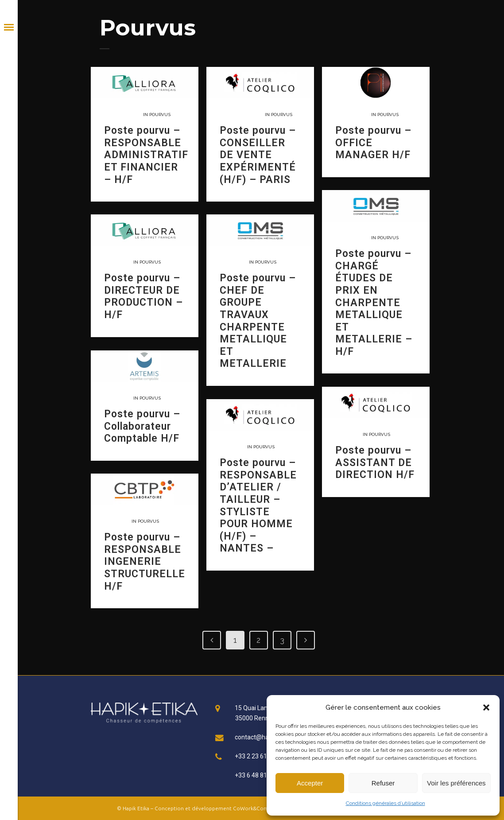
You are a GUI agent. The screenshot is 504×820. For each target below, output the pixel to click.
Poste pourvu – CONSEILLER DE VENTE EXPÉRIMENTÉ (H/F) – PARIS (258, 155)
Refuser (383, 783)
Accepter (310, 783)
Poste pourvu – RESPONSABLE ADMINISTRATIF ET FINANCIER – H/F (146, 155)
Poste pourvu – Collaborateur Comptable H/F (142, 426)
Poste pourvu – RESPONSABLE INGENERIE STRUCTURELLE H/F (145, 562)
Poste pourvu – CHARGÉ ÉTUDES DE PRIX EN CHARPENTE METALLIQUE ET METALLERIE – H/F (374, 303)
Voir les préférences (456, 783)
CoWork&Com (251, 808)
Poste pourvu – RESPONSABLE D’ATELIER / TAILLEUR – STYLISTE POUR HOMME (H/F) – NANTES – (258, 505)
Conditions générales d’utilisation (386, 803)
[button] (486, 707)
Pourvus (160, 115)
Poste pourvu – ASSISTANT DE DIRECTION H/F (375, 462)
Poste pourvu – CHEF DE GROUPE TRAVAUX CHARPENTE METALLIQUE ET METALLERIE (258, 321)
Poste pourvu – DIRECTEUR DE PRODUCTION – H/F (143, 296)
